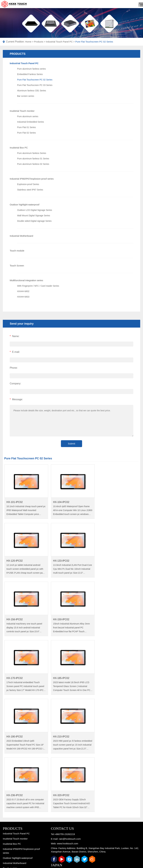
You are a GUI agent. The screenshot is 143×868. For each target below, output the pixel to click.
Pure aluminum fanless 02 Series (33, 164)
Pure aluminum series (28, 116)
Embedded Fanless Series (30, 74)
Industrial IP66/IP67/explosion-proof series (32, 179)
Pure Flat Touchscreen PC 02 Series (94, 42)
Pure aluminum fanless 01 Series (33, 159)
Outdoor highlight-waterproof (24, 205)
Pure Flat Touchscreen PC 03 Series (35, 85)
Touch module (17, 251)
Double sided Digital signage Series (34, 221)
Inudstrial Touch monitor (22, 111)
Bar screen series (26, 96)
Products (39, 42)
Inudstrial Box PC (19, 148)
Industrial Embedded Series (31, 122)
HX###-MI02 (23, 291)
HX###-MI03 (23, 297)
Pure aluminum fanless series (31, 69)
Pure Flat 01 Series (26, 127)
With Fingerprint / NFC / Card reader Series (38, 286)
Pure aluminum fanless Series (32, 153)
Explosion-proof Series (28, 184)
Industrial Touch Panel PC (59, 42)
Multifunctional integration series (26, 280)
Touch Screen (17, 266)
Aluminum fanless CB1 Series (32, 91)
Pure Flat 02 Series (26, 133)
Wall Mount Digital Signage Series (34, 216)
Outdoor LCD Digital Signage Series (35, 210)
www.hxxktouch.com (68, 723)
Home (28, 42)
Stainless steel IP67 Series (30, 190)
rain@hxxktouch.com (70, 719)
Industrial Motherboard (21, 236)
